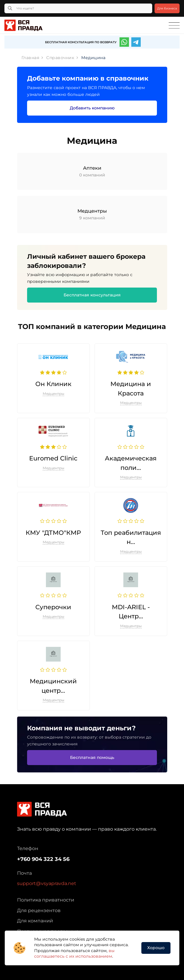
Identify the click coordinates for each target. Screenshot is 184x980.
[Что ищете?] (78, 8)
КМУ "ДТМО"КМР (53, 533)
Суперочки (53, 607)
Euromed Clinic (53, 458)
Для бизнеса (167, 8)
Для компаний (35, 921)
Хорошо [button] (156, 948)
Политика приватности (46, 900)
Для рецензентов (39, 910)
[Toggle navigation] (174, 26)
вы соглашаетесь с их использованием (74, 954)
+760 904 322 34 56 (43, 859)
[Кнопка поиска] (10, 8)
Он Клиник (53, 384)
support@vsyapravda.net (47, 883)
